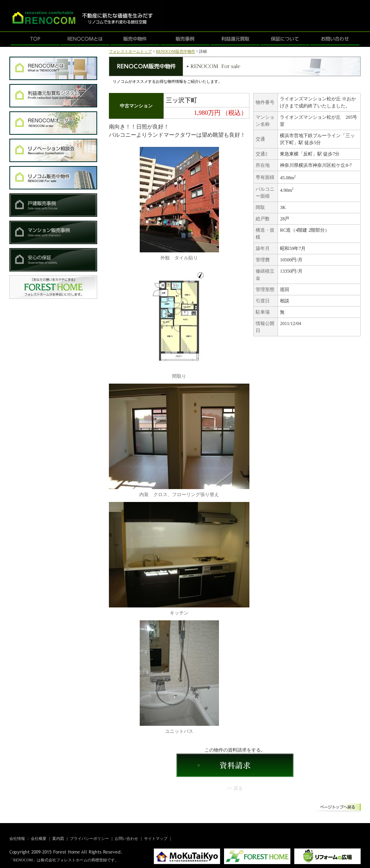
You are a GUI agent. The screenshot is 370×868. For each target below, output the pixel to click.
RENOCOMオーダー (53, 123)
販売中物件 (135, 39)
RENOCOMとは (85, 39)
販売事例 (185, 39)
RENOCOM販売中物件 (53, 178)
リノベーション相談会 (53, 150)
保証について (285, 39)
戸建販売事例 (53, 205)
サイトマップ (156, 839)
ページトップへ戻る (337, 808)
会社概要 (39, 839)
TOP (35, 39)
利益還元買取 (235, 39)
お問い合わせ (335, 39)
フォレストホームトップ (130, 51)
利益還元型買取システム (53, 96)
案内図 (58, 839)
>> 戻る (235, 788)
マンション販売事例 (53, 232)
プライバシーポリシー (89, 839)
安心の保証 (53, 260)
